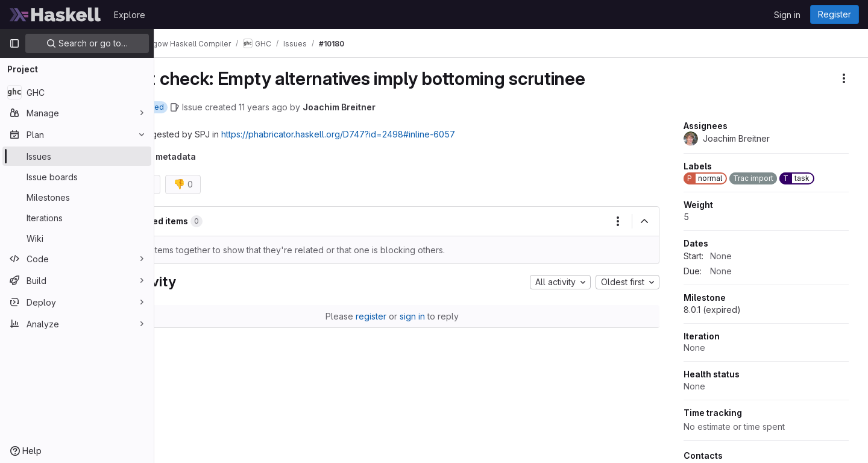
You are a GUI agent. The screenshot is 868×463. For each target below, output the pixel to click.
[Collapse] (644, 221)
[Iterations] (77, 218)
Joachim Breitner (383, 107)
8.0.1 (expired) (712, 310)
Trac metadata (209, 156)
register (393, 316)
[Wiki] (77, 238)
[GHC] (77, 92)
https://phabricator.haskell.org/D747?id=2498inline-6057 (382, 134)
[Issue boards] (77, 177)
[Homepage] (55, 14)
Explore (130, 15)
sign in (435, 316)
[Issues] (77, 156)
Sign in (787, 15)
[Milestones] (77, 197)
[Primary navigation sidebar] (14, 43)
